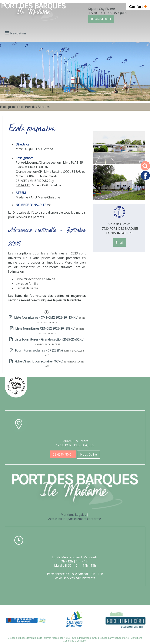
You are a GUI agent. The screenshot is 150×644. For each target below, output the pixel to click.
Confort (138, 6)
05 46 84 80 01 (101, 19)
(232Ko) (39, 350)
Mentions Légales (73, 515)
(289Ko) (46, 328)
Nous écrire (88, 454)
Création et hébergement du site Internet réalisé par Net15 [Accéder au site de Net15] (39, 638)
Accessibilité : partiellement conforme (75, 519)
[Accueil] (34, 12)
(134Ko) (47, 317)
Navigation (18, 33)
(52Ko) (49, 339)
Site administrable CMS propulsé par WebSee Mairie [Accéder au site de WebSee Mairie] (100, 638)
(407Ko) (39, 361)
